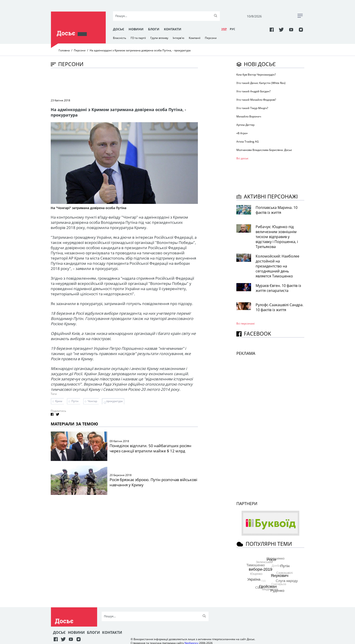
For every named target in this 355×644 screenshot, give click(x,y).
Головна (64, 50)
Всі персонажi (246, 323)
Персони (211, 38)
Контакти (173, 29)
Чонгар (92, 401)
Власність (120, 38)
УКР (224, 29)
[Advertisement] (133, 83)
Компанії (195, 38)
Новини (136, 29)
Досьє (119, 29)
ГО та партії (138, 38)
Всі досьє (242, 158)
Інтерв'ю (179, 38)
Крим (59, 401)
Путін (75, 401)
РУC (233, 29)
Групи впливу (159, 38)
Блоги (154, 29)
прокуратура (114, 401)
